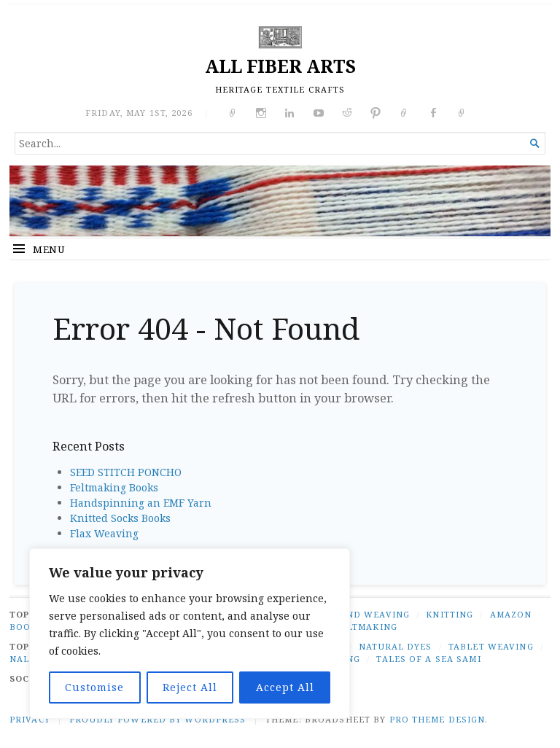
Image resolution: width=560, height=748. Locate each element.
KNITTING (450, 614)
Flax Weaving (104, 533)
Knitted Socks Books (120, 518)
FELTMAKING (366, 627)
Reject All (190, 687)
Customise (94, 687)
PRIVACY (30, 719)
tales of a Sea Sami (428, 659)
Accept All (285, 687)
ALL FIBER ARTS (280, 66)
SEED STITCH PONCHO (126, 472)
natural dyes (395, 646)
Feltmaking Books (114, 487)
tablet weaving (491, 646)
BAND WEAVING (372, 614)
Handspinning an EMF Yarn (141, 503)
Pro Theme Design (437, 719)
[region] (190, 634)
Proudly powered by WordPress (157, 719)
